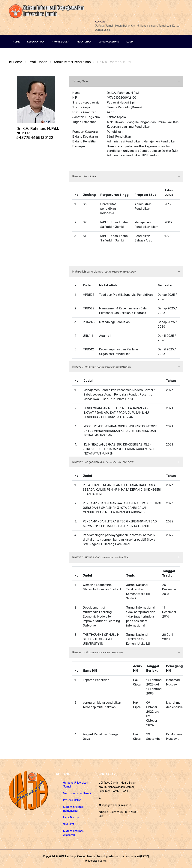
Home (15, 62)
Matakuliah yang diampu (104, 272)
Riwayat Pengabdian (103, 462)
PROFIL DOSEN (60, 42)
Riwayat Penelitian (102, 367)
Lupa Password (109, 42)
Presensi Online (72, 800)
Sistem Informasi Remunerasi (74, 809)
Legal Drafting (72, 818)
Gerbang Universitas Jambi (75, 785)
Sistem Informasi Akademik (74, 833)
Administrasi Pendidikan (73, 62)
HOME (16, 42)
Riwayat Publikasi (101, 557)
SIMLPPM (69, 824)
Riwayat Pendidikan (85, 176)
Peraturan (84, 42)
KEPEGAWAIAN (36, 42)
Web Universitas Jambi (77, 793)
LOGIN (130, 42)
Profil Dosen (38, 62)
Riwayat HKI (97, 652)
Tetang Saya (80, 81)
